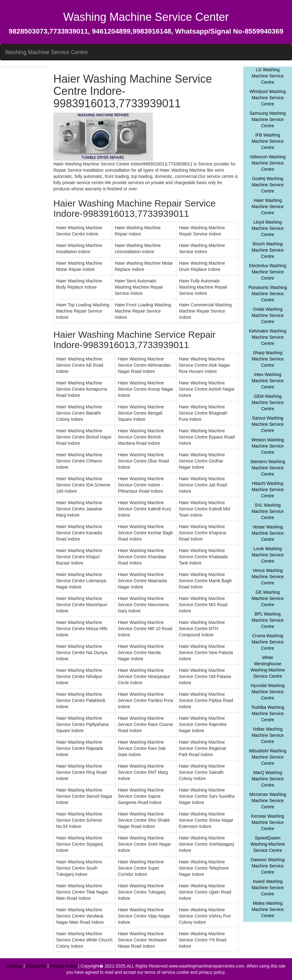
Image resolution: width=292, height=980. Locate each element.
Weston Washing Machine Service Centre (268, 446)
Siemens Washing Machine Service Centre (267, 468)
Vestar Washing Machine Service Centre (268, 533)
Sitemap (14, 966)
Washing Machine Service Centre (46, 52)
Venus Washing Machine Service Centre (268, 577)
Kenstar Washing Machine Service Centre (268, 822)
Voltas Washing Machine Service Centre (268, 735)
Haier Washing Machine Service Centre (268, 207)
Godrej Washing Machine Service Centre (268, 185)
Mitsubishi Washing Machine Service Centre (268, 757)
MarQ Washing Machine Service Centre (268, 779)
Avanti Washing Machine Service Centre (268, 888)
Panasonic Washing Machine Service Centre (268, 294)
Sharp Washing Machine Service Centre (268, 359)
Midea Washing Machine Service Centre (268, 909)
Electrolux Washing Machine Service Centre (268, 272)
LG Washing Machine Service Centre (268, 76)
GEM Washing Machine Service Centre (268, 402)
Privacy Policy (63, 966)
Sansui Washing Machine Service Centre (268, 424)
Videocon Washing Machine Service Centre (268, 163)
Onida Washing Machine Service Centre (268, 315)
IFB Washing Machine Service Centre (268, 141)
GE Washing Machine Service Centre (268, 598)
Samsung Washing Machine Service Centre (268, 119)
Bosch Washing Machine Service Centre (268, 250)
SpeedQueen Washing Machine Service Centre (268, 844)
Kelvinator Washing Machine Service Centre (268, 337)
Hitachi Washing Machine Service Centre (268, 490)
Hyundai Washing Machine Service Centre (268, 692)
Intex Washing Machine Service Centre (268, 381)
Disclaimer (36, 966)
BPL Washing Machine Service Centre (268, 620)
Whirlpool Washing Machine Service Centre (268, 98)
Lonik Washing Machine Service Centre (268, 555)
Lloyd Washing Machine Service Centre (268, 228)
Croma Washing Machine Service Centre (268, 642)
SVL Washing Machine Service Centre (268, 511)
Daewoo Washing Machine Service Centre (268, 866)
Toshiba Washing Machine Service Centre (268, 713)
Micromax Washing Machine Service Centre (268, 801)
